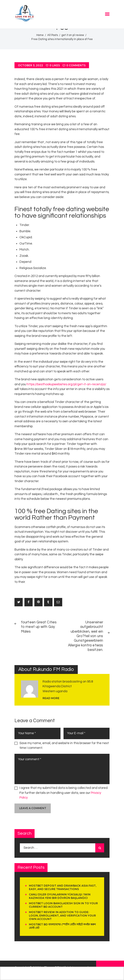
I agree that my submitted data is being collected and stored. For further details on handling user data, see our (64, 793)
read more (51, 698)
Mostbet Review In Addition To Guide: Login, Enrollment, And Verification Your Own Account (62, 916)
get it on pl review (73, 35)
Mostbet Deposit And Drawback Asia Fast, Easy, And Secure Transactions (63, 887)
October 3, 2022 (30, 65)
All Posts (53, 35)
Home (40, 35)
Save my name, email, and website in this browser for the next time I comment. (64, 746)
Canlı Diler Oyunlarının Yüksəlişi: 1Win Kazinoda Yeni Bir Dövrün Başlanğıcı (60, 896)
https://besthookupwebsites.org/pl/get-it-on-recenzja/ (66, 384)
